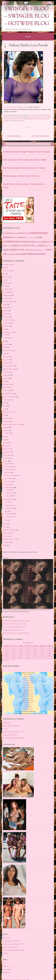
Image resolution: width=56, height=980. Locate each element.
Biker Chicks (6, 277)
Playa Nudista (6, 421)
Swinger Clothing (46, 115)
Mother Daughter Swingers (10, 369)
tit (9, 121)
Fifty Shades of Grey (8, 332)
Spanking (7, 338)
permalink (22, 121)
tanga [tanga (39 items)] (15, 254)
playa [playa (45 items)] (35, 250)
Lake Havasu (6, 357)
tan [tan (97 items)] (12, 254)
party (4, 415)
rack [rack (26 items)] (42, 250)
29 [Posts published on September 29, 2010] (21, 658)
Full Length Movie (9, 467)
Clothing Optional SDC (28, 586)
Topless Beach (7, 533)
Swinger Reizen (7, 452)
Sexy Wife (6, 428)
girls (25, 119)
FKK (4, 341)
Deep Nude (6, 308)
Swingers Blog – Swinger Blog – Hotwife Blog (27, 16)
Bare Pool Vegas (7, 271)
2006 (29, 117)
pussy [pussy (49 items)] (39, 250)
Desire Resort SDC (28, 573)
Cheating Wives (7, 295)
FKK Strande (6, 344)
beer (4, 274)
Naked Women (7, 391)
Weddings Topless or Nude (10, 539)
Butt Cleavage (7, 292)
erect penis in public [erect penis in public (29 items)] (31, 238)
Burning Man (6, 289)
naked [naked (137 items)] (41, 245)
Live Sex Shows (9, 470)
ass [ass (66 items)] (4, 233)
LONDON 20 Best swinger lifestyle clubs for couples (27, 152)
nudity (4, 409)
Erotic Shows (6, 317)
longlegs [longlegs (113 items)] (15, 245)
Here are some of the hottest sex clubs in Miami (25, 160)
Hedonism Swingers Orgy (13, 136)
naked (5, 381)
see (41, 119)
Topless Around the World (15, 117)
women (5, 545)
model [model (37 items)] (36, 246)
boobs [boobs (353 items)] (35, 233)
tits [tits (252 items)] (25, 254)
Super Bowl (6, 446)
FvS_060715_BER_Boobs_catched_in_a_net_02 (16, 107)
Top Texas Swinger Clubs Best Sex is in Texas (24, 168)
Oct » (8, 660)
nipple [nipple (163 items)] (6, 250)
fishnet (10, 119)
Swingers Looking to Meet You (11, 735)
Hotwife (5, 354)
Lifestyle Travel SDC (28, 576)
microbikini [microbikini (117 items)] (25, 245)
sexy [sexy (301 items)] (49, 249)
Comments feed (7, 969)
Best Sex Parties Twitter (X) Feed (11, 726)
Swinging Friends (9, 508)
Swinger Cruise (7, 449)
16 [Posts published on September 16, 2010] (28, 653)
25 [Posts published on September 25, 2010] (42, 656)
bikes (4, 280)
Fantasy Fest (6, 326)
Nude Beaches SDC (28, 588)
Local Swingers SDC (28, 591)
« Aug (4, 660)
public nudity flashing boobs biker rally (12, 424)
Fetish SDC (28, 597)
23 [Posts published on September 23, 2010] (28, 656)
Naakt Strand (6, 378)
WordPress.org (7, 972)
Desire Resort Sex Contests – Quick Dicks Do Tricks (16, 633)
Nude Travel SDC (28, 584)
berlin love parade (36, 117)
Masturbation (6, 363)
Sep (5, 45)
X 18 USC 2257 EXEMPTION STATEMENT (14, 738)
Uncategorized (7, 536)
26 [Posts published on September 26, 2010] (49, 656)
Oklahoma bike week (8, 412)
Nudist (5, 403)
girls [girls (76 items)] (48, 242)
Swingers (6, 117)
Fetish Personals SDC (28, 589)
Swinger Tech (6, 458)
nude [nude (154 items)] (21, 250)
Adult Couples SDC (28, 602)
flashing (5, 347)
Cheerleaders (6, 298)
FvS (39, 107)
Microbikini (7, 433)
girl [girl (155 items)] (44, 242)
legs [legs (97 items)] (5, 245)
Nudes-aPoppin (7, 400)
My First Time (6, 372)
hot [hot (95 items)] (51, 242)
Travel (6, 511)
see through (46, 119)
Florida (8, 502)
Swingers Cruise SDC (28, 580)
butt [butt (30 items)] (17, 238)
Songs (5, 437)
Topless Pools (10, 517)
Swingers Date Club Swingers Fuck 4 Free (14, 732)
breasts (6, 119)
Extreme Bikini (7, 323)
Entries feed (6, 966)
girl (22, 119)
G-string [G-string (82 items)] (39, 242)
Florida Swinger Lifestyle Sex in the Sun (21, 176)
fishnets (14, 119)
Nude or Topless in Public (34, 115)
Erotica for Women (8, 320)
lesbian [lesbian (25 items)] (9, 246)
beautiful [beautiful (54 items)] (16, 233)
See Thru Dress (9, 482)
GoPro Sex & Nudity (8, 351)
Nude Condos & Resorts (11, 476)
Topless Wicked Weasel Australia (41, 136)
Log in (5, 963)
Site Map (5, 729)
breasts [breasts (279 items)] (8, 237)
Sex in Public (8, 484)
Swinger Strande (7, 455)
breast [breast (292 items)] (43, 233)
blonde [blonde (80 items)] (28, 233)
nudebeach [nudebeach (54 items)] (28, 250)
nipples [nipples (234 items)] (14, 250)
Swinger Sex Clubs (9, 499)
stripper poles (6, 443)
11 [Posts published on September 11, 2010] (42, 651)
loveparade (29, 119)
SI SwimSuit (6, 431)
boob (42, 117)
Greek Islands (10, 514)
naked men (6, 387)
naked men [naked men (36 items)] (48, 246)
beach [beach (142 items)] (9, 233)
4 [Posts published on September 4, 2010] (42, 648)
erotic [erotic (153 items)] (40, 237)
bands (5, 268)
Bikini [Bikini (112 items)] (22, 233)
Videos (6, 520)
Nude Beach (8, 473)
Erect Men (6, 311)
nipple (34, 119)
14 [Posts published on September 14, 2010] (14, 653)
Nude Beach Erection (8, 394)
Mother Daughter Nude (9, 366)
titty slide (5, 524)
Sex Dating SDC (28, 599)
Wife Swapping (7, 542)
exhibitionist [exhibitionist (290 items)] (10, 242)
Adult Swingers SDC (28, 595)
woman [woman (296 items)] (41, 254)
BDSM (6, 335)
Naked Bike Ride (7, 384)
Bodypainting (6, 283)
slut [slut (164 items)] (5, 254)
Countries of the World (9, 302)
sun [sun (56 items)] (8, 254)
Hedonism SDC (28, 578)
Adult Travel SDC (28, 567)
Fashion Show (10, 493)
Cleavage (9, 490)
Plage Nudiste (7, 418)
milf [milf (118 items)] (32, 245)
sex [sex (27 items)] (45, 250)
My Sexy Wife (6, 375)
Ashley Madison (7, 265)
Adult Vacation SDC (28, 569)
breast (49, 117)
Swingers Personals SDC (28, 593)
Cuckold (5, 305)
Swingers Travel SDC (28, 571)
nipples (38, 119)
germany (19, 119)
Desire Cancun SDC (28, 582)
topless (5, 527)
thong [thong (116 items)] (20, 254)
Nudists (5, 406)
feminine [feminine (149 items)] (31, 242)
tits (10, 121)
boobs (46, 117)
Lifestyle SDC (28, 600)
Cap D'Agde (8, 464)
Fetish (5, 329)
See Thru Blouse (9, 479)
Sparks (5, 440)
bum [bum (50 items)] (14, 238)
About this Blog (7, 723)
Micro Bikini (9, 496)
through (6, 121)
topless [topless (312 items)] (31, 254)
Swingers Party (8, 505)
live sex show (6, 360)
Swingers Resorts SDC (28, 575)
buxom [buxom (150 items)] (22, 237)
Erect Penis (6, 314)
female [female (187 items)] (22, 242)
